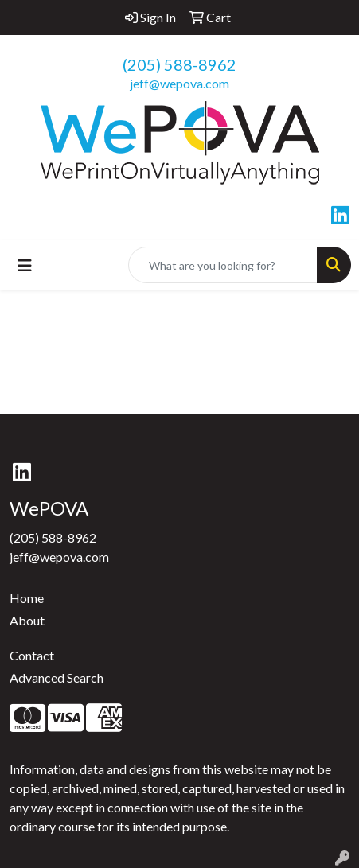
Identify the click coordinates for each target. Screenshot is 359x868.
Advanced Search (57, 677)
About (27, 620)
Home (27, 598)
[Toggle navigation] (25, 265)
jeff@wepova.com (179, 83)
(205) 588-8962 (179, 64)
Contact (32, 655)
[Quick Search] (223, 265)
